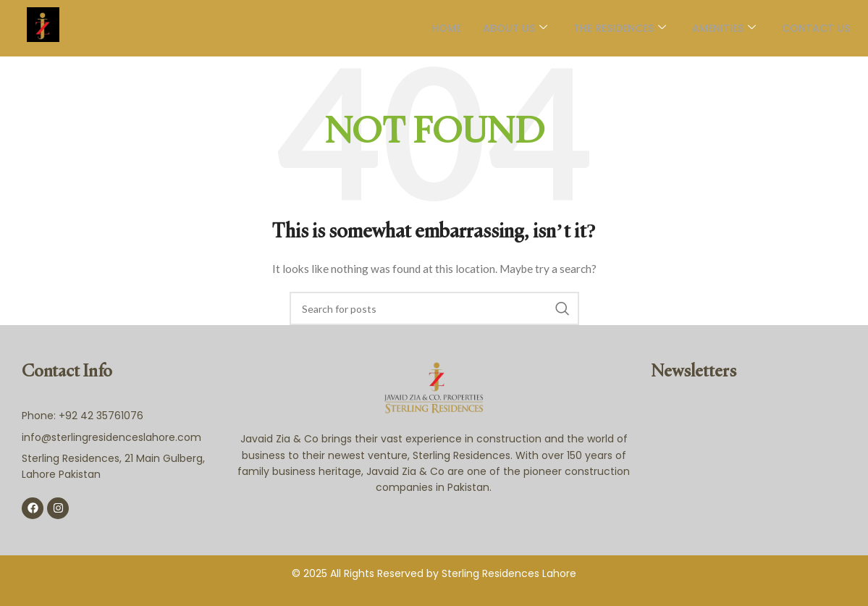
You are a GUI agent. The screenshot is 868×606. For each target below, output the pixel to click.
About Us (515, 28)
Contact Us (816, 28)
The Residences (620, 28)
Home (446, 28)
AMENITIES (724, 28)
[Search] (434, 308)
